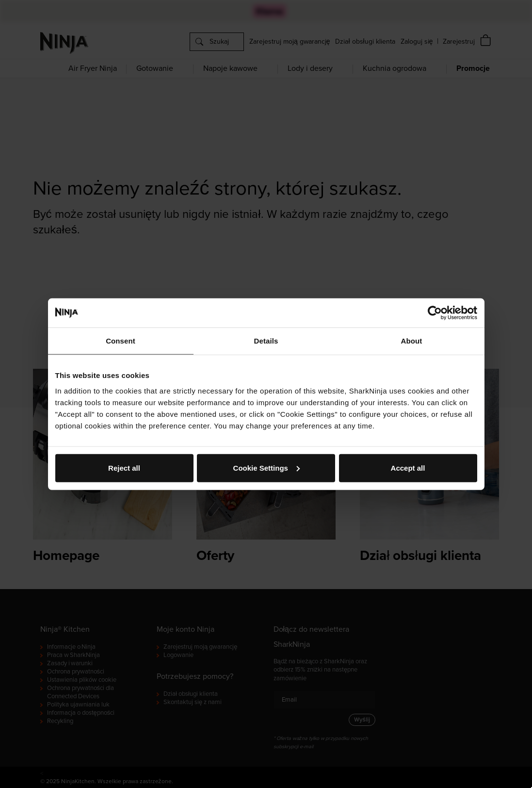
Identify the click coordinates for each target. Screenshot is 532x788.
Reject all (124, 468)
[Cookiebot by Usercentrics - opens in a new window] (435, 313)
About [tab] (412, 341)
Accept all (408, 468)
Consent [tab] (121, 341)
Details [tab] (266, 341)
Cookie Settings (266, 468)
